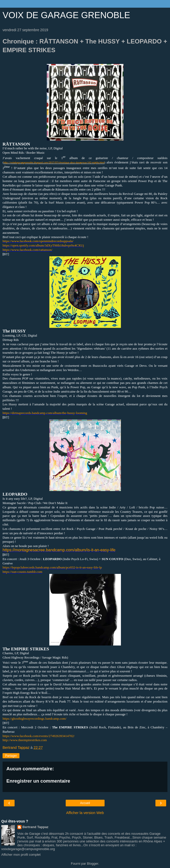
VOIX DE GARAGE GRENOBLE (66, 15)
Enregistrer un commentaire (38, 781)
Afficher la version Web (85, 813)
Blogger (93, 864)
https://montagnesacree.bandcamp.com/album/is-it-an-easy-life (59, 550)
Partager (11, 756)
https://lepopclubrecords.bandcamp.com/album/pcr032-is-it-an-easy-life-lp (52, 567)
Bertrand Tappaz (36, 827)
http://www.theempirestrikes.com (25, 740)
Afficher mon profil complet (21, 855)
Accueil (85, 803)
